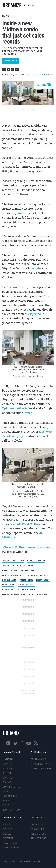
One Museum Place (10, 590)
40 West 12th (8, 566)
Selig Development (26, 566)
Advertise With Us (41, 769)
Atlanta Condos (10, 571)
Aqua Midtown (29, 590)
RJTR (31, 594)
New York (8, 801)
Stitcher (8, 838)
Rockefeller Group (36, 561)
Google (7, 834)
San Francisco (11, 810)
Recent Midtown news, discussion (28, 547)
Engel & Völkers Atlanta (13, 575)
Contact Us (37, 829)
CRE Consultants (41, 764)
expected (35, 314)
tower (28, 413)
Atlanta (8, 769)
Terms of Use (38, 834)
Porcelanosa (8, 585)
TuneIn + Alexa (11, 847)
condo (21, 213)
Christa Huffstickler (38, 575)
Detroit (8, 791)
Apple (6, 825)
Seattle (8, 764)
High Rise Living (9, 580)
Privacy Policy (39, 838)
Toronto (8, 805)
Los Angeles (10, 796)
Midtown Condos (28, 571)
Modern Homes (26, 580)
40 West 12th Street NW (13, 561)
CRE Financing (38, 759)
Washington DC (12, 787)
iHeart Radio (10, 843)
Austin (7, 773)
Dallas (7, 782)
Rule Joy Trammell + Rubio (14, 594)
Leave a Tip (37, 825)
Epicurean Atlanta (15, 408)
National (8, 759)
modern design (43, 580)
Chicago (8, 778)
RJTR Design (42, 594)
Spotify (7, 829)
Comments (45, 75)
